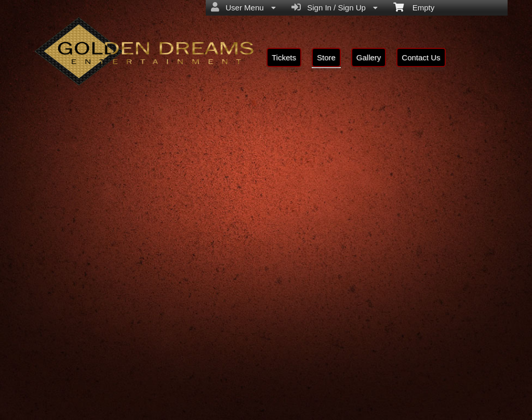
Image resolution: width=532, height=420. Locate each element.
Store (326, 57)
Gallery (369, 57)
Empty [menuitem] (414, 7)
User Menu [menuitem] (243, 7)
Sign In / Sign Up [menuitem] (335, 7)
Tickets (284, 57)
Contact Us (421, 57)
